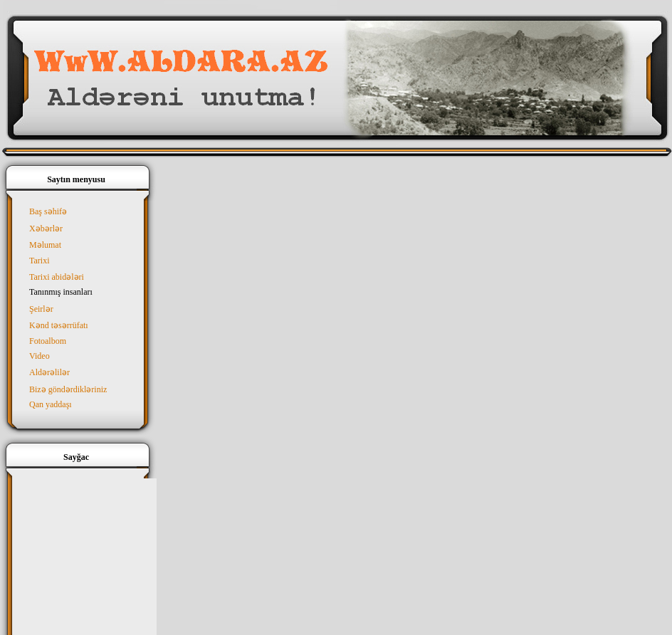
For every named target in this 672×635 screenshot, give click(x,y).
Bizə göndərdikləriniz (68, 389)
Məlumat (45, 245)
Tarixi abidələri (57, 277)
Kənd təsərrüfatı (59, 325)
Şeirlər (41, 309)
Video (40, 356)
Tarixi (39, 261)
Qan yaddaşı (51, 404)
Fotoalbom (48, 341)
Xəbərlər (46, 229)
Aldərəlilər (49, 372)
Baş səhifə (48, 211)
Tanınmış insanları (61, 292)
